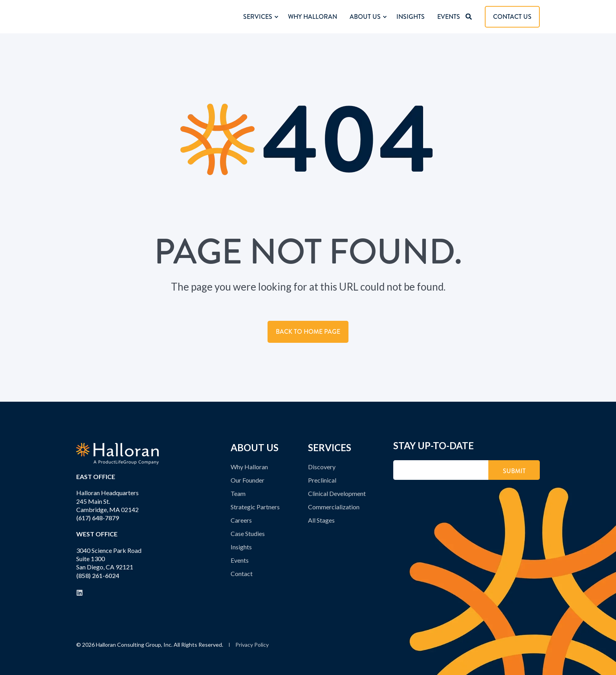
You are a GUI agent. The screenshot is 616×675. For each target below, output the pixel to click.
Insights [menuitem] (241, 547)
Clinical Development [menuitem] (337, 493)
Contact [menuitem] (242, 573)
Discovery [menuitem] (322, 467)
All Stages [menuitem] (321, 520)
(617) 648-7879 (98, 518)
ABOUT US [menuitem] (255, 448)
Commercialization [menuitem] (334, 507)
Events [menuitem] (240, 560)
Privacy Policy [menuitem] (252, 645)
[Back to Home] (117, 17)
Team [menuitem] (238, 493)
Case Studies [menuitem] (248, 533)
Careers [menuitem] (241, 520)
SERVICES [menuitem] (330, 448)
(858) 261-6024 (98, 575)
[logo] (117, 454)
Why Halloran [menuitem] (249, 467)
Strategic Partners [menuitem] (255, 507)
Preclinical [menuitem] (322, 480)
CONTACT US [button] (512, 17)
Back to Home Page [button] (308, 332)
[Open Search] (469, 16)
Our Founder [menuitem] (247, 480)
